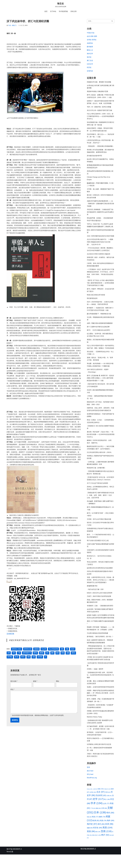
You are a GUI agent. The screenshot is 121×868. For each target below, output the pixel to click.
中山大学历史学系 (54, 656)
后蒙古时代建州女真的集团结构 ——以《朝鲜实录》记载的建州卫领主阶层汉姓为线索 (100, 206)
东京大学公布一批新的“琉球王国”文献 (99, 112)
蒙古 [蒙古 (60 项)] (98, 845)
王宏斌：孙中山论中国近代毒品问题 (99, 528)
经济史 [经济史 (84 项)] (98, 841)
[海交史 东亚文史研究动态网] (61, 5)
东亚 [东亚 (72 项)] (101, 802)
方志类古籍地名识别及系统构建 (97, 644)
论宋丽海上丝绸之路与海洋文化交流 (99, 757)
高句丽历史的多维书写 (94, 158)
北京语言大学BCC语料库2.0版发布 (99, 258)
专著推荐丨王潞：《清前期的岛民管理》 (100, 616)
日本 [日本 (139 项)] (100, 826)
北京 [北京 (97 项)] (100, 805)
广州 (19, 660)
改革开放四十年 (27, 660)
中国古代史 (91, 33)
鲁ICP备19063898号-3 (14, 863)
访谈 (34, 664)
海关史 (73, 660)
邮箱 (35, 689)
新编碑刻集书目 (92, 596)
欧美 (57, 660)
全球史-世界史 (92, 40)
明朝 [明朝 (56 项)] (89, 830)
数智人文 (90, 51)
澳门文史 (90, 61)
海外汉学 (90, 54)
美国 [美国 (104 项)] (107, 841)
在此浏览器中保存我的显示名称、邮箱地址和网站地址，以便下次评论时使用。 (38, 723)
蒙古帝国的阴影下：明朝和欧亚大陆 (99, 319)
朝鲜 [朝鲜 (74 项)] (102, 830)
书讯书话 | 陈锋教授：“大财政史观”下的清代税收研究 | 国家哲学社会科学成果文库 (100, 215)
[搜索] (99, 21)
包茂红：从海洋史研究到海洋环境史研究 (100, 698)
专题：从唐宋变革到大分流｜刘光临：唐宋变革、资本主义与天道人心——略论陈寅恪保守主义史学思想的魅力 (100, 590)
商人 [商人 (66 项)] (107, 812)
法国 (68, 660)
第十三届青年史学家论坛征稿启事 (98, 332)
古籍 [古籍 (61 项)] (109, 809)
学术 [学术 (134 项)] (97, 816)
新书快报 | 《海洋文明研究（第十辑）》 (100, 647)
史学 (9, 660)
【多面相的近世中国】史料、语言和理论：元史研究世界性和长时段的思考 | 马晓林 (100, 686)
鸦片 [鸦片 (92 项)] (105, 848)
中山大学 (44, 656)
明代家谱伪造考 (92, 303)
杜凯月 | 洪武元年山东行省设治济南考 (100, 603)
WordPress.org (92, 791)
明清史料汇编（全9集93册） (96, 475)
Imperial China (17, 656)
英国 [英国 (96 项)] (91, 845)
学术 (14, 660)
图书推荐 (90, 47)
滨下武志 (10, 664)
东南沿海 (37, 656)
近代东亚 (40, 664)
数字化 (35, 660)
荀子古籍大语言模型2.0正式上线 (98, 549)
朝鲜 (52, 660)
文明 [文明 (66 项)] (104, 821)
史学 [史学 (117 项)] (98, 812)
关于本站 (53, 11)
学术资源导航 (63, 11)
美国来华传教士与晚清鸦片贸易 (97, 92)
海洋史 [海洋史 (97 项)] (92, 837)
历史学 (73, 656)
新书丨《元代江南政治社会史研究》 (99, 335)
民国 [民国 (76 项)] (103, 834)
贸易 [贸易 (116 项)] (106, 845)
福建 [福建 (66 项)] (90, 841)
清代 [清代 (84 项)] (101, 837)
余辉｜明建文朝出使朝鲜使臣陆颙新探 (100, 328)
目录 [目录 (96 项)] (109, 837)
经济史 (23, 664)
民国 (63, 660)
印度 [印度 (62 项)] (108, 805)
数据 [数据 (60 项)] (98, 821)
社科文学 (90, 65)
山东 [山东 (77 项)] (106, 817)
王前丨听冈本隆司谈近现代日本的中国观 (100, 239)
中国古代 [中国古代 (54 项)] (107, 802)
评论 (12, 697)
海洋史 (89, 58)
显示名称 (14, 689)
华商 (62, 656)
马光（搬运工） (13, 26)
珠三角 (17, 664)
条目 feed (90, 784)
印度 (67, 656)
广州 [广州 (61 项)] (93, 821)
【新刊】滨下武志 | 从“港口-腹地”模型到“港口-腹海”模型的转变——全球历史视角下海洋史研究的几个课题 (100, 287)
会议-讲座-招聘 (92, 36)
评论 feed (90, 787)
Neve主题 (10, 865)
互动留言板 (10, 641)
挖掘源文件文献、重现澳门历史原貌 (99, 83)
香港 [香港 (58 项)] (95, 849)
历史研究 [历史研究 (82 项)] (101, 808)
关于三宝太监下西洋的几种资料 (97, 491)
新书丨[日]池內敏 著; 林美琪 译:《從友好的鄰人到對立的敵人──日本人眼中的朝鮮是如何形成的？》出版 (100, 384)
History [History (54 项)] (90, 802)
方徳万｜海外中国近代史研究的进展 (99, 606)
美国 (29, 664)
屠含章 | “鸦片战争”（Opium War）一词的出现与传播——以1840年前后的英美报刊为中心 (100, 441)
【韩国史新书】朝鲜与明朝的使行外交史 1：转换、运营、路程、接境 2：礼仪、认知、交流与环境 (100, 503)
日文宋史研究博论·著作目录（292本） (100, 460)
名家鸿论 (90, 43)
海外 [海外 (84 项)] (111, 834)
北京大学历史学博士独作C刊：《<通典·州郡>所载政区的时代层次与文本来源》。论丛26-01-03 (100, 246)
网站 (58, 689)
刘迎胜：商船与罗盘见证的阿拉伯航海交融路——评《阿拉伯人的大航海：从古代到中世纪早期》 (100, 705)
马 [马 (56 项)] (99, 849)
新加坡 (42, 660)
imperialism (28, 656)
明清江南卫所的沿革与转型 (96, 299)
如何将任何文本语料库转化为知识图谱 (100, 577)
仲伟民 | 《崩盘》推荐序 (95, 680)
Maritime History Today (95, 729)
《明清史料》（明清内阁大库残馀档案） (100, 148)
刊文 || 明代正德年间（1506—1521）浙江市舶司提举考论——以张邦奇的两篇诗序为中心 (100, 118)
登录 (88, 780)
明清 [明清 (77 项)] (95, 830)
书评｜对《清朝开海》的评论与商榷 (99, 108)
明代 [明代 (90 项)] (110, 826)
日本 (47, 660)
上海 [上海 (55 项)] (95, 802)
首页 (46, 11)
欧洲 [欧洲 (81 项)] (96, 834)
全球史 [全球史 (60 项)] (93, 805)
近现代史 (90, 72)
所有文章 (74, 11)
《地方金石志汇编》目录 (95, 599)
